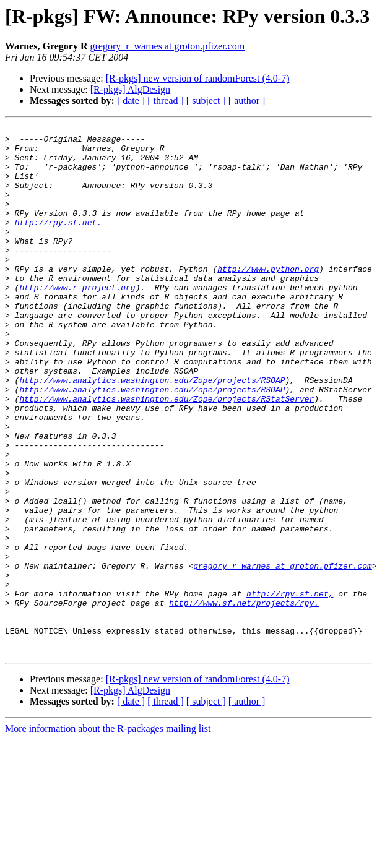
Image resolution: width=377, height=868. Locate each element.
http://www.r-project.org (77, 320)
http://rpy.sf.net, (290, 688)
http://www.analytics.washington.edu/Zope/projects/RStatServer (167, 454)
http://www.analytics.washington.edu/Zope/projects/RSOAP (152, 432)
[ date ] (131, 101)
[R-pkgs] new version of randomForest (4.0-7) (198, 78)
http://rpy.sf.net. (58, 243)
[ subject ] (206, 101)
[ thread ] (166, 101)
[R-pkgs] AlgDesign (130, 89)
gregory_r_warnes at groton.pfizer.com (167, 46)
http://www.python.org (268, 298)
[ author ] (247, 101)
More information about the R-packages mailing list (108, 834)
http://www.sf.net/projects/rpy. (244, 699)
